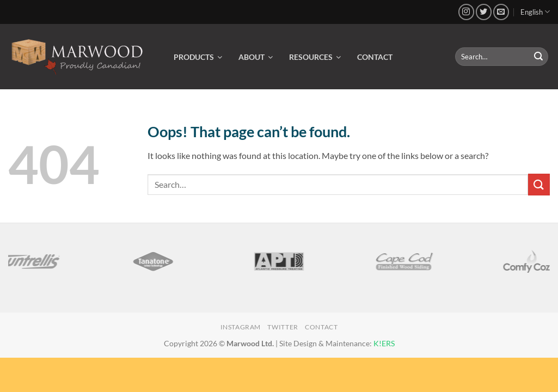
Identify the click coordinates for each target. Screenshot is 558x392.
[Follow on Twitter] (484, 12)
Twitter (283, 327)
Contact (321, 327)
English (535, 12)
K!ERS (384, 343)
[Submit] (538, 57)
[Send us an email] (501, 12)
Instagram (241, 327)
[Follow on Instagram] (466, 12)
